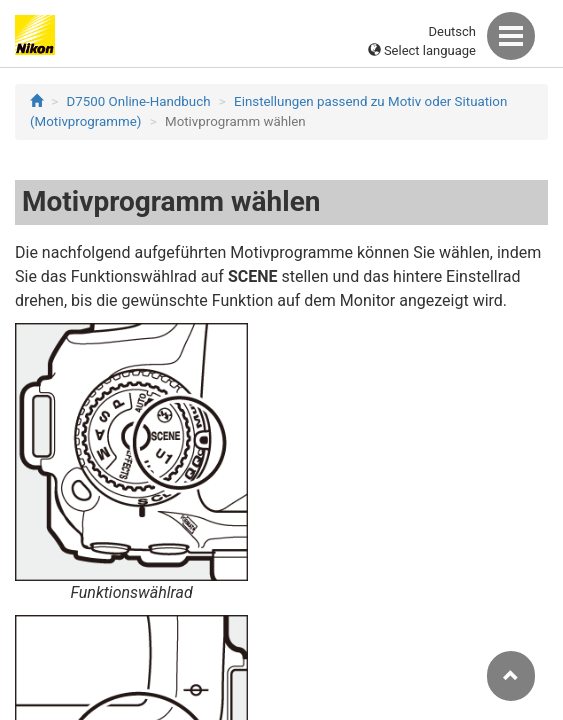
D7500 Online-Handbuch (139, 101)
